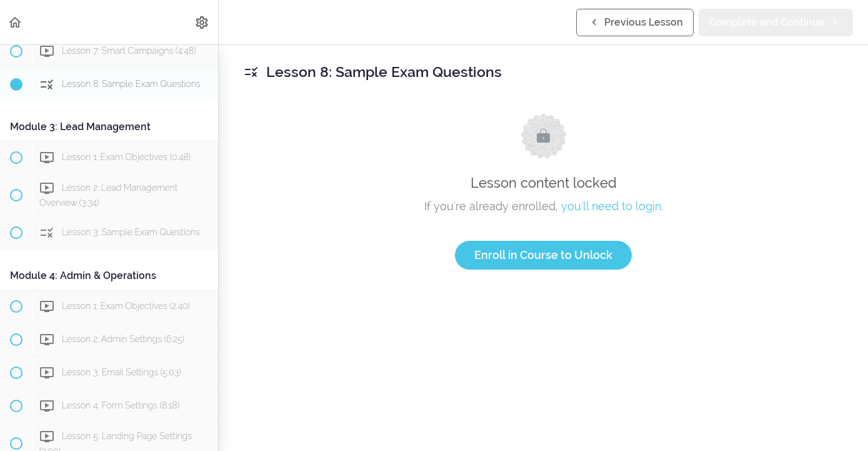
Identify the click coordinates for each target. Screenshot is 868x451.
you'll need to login (611, 206)
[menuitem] (202, 22)
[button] (16, 22)
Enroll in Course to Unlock (543, 255)
